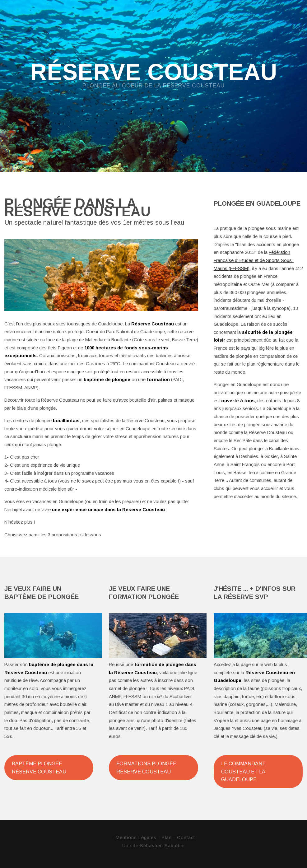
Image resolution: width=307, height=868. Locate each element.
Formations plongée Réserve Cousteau (146, 768)
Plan (167, 838)
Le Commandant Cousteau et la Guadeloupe (243, 771)
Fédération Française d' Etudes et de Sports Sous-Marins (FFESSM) (254, 260)
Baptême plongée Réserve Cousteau (39, 768)
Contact (186, 838)
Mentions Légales (136, 838)
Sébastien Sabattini (162, 846)
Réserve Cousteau (154, 72)
